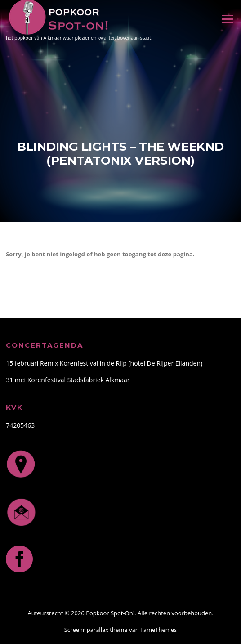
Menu (227, 19)
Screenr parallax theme (96, 630)
